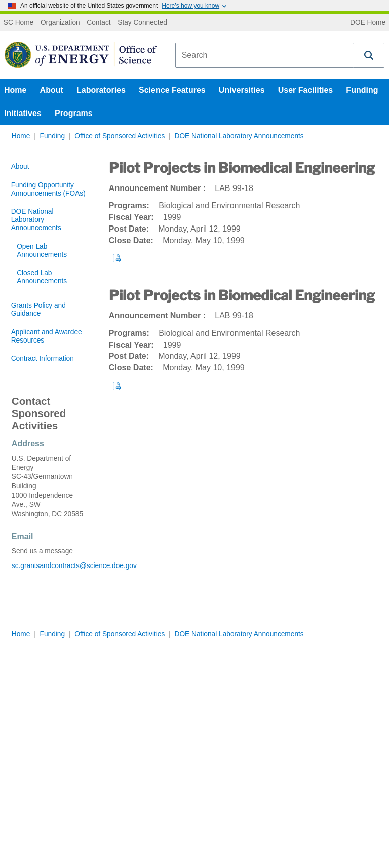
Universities (242, 90)
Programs (74, 113)
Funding (362, 90)
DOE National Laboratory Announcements (239, 136)
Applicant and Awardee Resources (47, 336)
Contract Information (43, 358)
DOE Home (368, 23)
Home (15, 90)
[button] (369, 55)
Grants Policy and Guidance (38, 309)
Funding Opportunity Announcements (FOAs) (48, 189)
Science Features (172, 90)
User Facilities (306, 90)
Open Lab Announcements (42, 251)
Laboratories (101, 90)
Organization (60, 23)
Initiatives (23, 113)
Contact (99, 23)
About (52, 90)
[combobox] (265, 55)
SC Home (18, 23)
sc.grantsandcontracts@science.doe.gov (49, 566)
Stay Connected (142, 23)
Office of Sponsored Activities (120, 136)
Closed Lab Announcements (42, 277)
